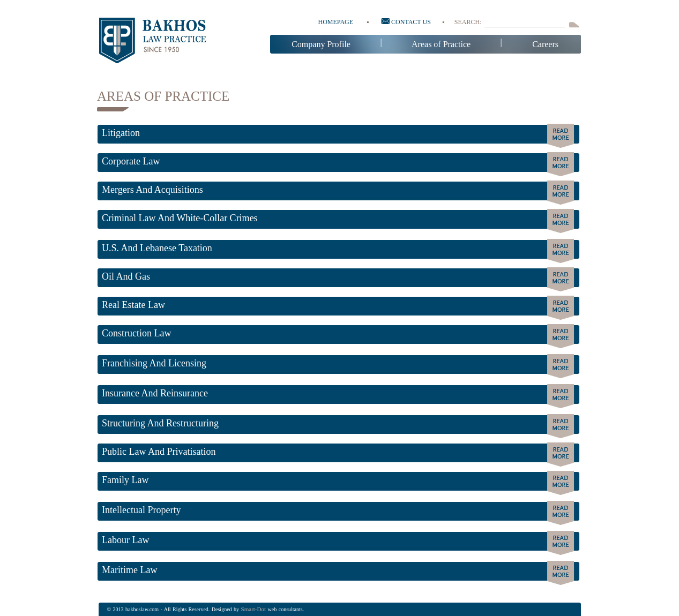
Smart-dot (253, 609)
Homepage (336, 22)
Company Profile (321, 44)
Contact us (406, 22)
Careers (545, 44)
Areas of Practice (441, 44)
